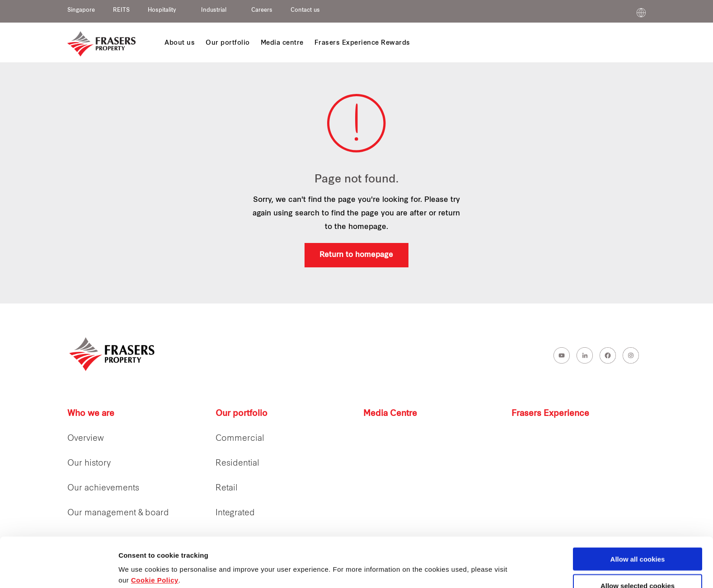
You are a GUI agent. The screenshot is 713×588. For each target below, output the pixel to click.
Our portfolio (242, 414)
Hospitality (162, 10)
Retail (227, 488)
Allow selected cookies (638, 539)
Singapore (81, 10)
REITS (121, 10)
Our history (89, 464)
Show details (474, 563)
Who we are (91, 414)
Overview (86, 439)
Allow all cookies (638, 512)
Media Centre (390, 414)
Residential (237, 464)
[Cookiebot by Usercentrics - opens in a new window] (59, 570)
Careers (262, 10)
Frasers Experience (550, 414)
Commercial (240, 439)
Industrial (214, 10)
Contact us (305, 10)
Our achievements (103, 488)
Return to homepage (356, 255)
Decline (637, 566)
